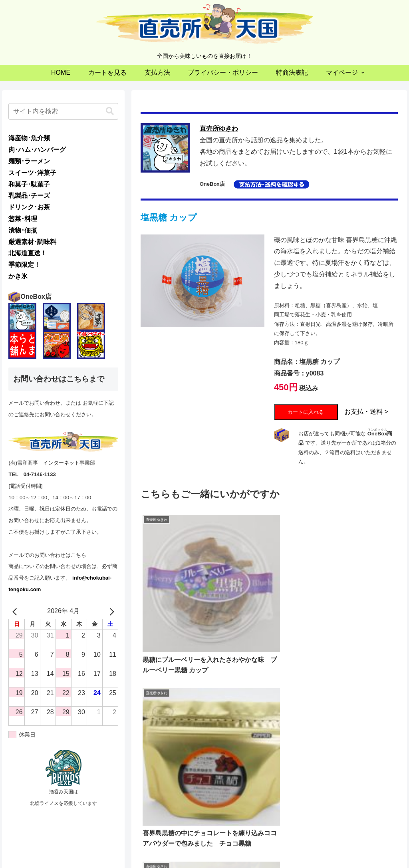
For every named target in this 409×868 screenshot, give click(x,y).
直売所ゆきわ (219, 128)
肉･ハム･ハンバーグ (37, 150)
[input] (63, 111)
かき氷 (18, 276)
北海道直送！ (28, 253)
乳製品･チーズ (29, 196)
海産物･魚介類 (29, 138)
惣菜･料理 (23, 219)
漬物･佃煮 (23, 230)
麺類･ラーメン (29, 161)
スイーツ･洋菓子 (32, 173)
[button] (110, 111)
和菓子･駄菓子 (29, 184)
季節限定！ (24, 265)
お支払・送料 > (366, 412)
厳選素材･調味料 (32, 242)
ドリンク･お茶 (29, 207)
